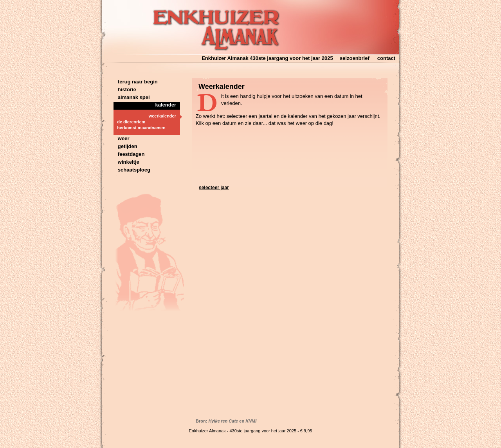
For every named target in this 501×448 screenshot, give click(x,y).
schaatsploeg (132, 170)
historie (125, 89)
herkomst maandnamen (140, 128)
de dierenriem (129, 122)
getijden (125, 146)
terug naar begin (136, 82)
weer (121, 138)
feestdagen (129, 154)
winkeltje (126, 162)
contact (386, 58)
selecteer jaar (214, 188)
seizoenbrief (355, 58)
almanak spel (132, 97)
